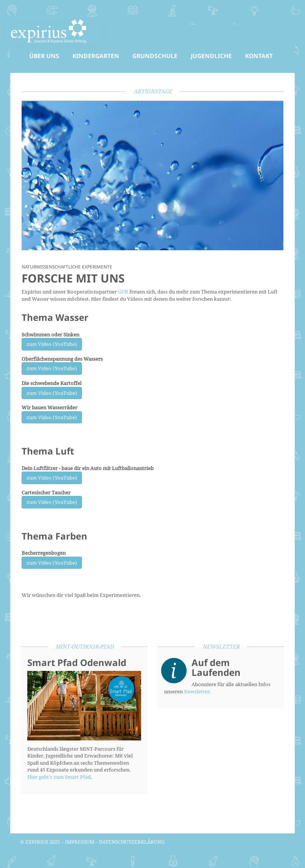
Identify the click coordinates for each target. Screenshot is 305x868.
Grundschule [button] (155, 56)
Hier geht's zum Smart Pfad (59, 777)
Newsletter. (197, 691)
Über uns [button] (44, 56)
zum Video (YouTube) (52, 344)
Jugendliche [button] (211, 56)
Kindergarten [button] (96, 56)
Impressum (79, 842)
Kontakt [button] (259, 56)
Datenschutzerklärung (132, 842)
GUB (123, 292)
